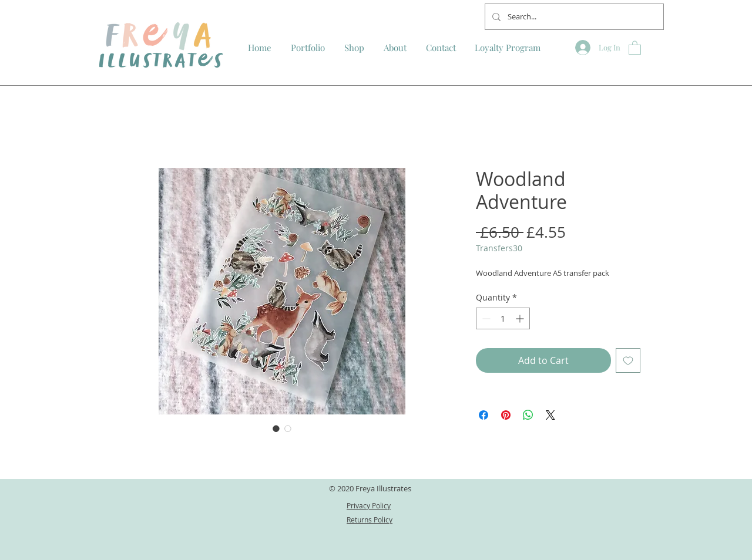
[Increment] (521, 318)
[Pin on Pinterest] (506, 415)
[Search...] (573, 17)
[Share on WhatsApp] (528, 415)
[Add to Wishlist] (628, 360)
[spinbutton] (503, 318)
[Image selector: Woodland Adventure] (276, 429)
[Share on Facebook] (484, 415)
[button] (635, 47)
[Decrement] (485, 318)
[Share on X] (550, 415)
